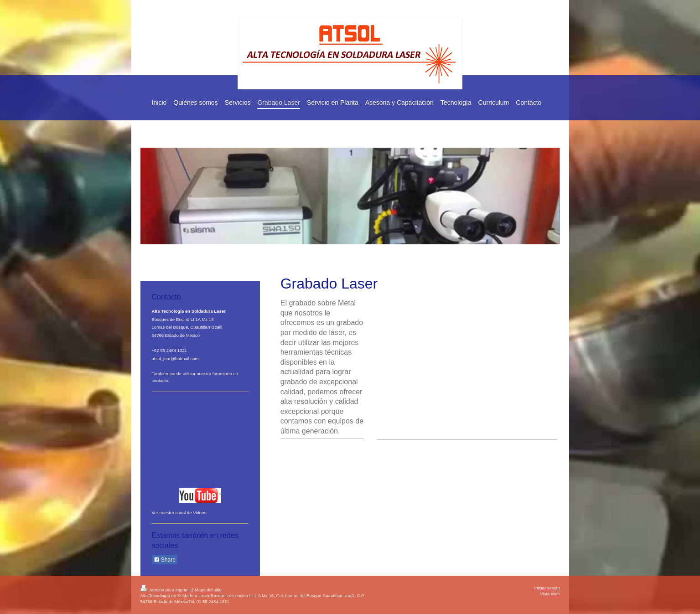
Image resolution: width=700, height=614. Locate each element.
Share (165, 560)
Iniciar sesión (547, 588)
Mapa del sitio (208, 590)
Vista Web (550, 594)
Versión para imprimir (166, 590)
